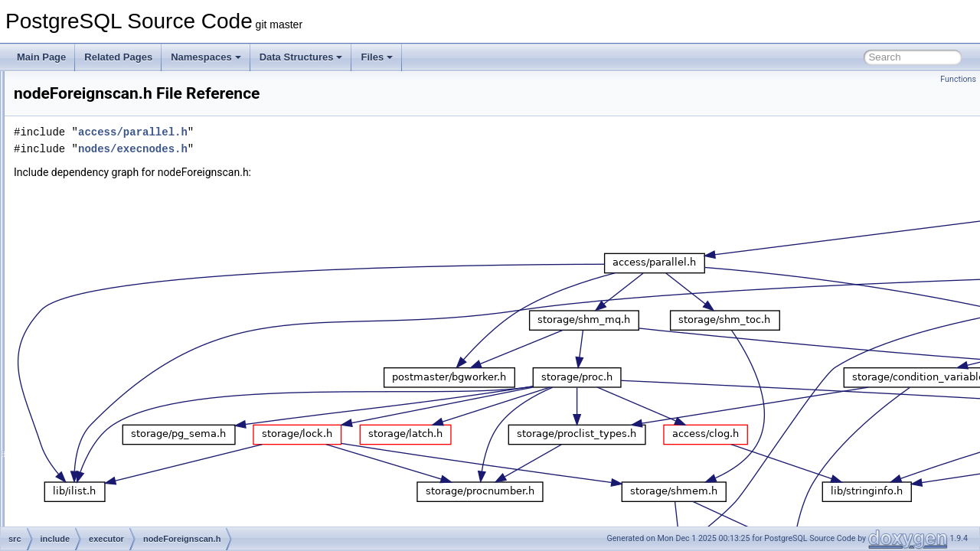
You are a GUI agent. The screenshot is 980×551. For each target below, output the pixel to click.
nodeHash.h (112, 390)
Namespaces (206, 57)
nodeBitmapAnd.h (124, 205)
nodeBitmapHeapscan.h (136, 222)
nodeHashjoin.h (119, 407)
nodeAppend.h (117, 188)
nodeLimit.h (111, 474)
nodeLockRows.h (122, 491)
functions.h (109, 121)
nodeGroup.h (114, 373)
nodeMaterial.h (118, 508)
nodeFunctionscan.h (129, 323)
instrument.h (113, 155)
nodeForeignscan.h (127, 306)
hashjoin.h (108, 138)
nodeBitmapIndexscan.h (137, 239)
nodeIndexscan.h (122, 458)
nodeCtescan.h (118, 272)
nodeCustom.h (117, 289)
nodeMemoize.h (120, 525)
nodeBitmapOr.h (121, 256)
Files (377, 57)
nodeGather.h (115, 340)
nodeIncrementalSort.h (134, 424)
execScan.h (111, 87)
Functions (958, 79)
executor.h (108, 104)
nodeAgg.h (109, 171)
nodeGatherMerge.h (128, 357)
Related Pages (118, 57)
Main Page (41, 57)
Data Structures (301, 57)
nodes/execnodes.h (324, 149)
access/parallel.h (324, 132)
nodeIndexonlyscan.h (131, 441)
